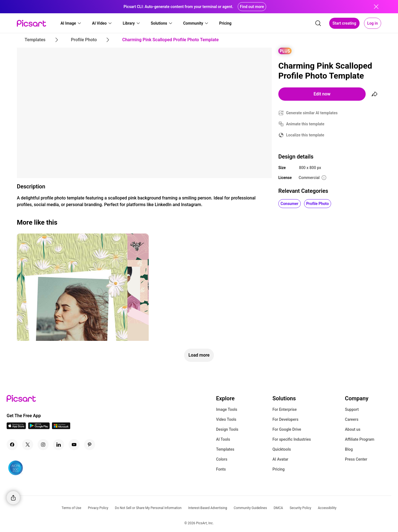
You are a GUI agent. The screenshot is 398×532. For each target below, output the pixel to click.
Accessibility (327, 508)
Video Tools (226, 419)
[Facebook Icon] (12, 445)
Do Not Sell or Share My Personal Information (148, 508)
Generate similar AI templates (312, 113)
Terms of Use (71, 508)
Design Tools (227, 429)
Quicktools (282, 449)
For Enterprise (285, 409)
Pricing (279, 469)
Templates (225, 449)
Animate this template (305, 124)
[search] (318, 23)
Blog (349, 449)
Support (352, 409)
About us (353, 429)
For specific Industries (292, 439)
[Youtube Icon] (74, 445)
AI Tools (223, 439)
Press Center (356, 459)
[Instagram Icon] (43, 445)
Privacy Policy (98, 508)
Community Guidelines (250, 508)
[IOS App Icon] (16, 428)
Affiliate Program (360, 439)
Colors (222, 459)
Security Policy (300, 508)
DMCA (278, 508)
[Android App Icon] (39, 428)
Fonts (221, 469)
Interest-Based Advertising (208, 508)
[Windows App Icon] (61, 428)
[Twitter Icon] (28, 445)
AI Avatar (280, 459)
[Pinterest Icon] (90, 445)
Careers (352, 419)
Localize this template (305, 135)
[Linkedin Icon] (59, 445)
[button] (71, 23)
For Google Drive (287, 429)
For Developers (286, 419)
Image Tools (227, 409)
